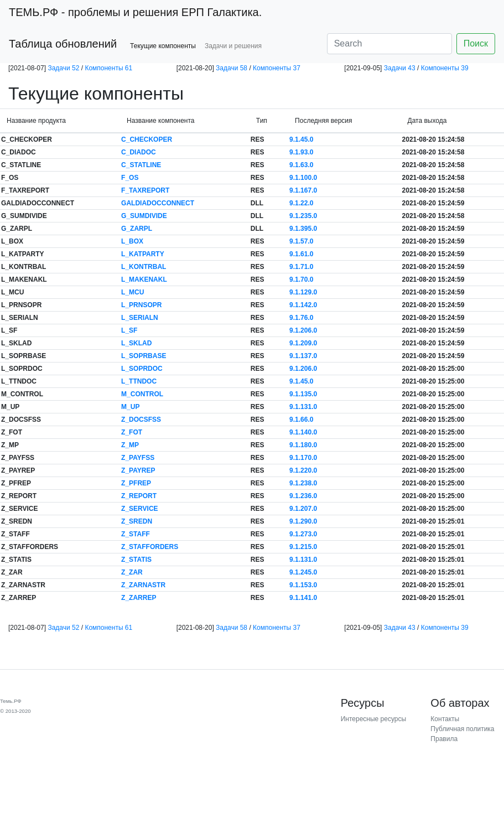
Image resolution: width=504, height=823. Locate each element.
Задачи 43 (400, 68)
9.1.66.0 (301, 420)
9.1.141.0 (303, 598)
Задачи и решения (233, 46)
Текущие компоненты (163, 46)
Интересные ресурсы (373, 719)
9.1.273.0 (303, 534)
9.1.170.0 (303, 458)
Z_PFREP (136, 483)
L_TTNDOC (139, 381)
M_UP (130, 407)
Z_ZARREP (139, 598)
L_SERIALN (140, 318)
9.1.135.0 (303, 394)
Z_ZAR (132, 572)
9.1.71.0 (301, 267)
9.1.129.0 (303, 292)
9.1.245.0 (303, 572)
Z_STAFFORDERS (150, 547)
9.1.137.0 (303, 356)
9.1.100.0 (303, 178)
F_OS (130, 178)
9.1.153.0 (303, 585)
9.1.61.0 (301, 254)
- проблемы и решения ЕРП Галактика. (135, 12)
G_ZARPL (137, 229)
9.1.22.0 (301, 203)
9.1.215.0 (303, 547)
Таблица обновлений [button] (63, 44)
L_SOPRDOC (142, 369)
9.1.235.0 (303, 216)
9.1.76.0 (301, 318)
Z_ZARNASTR (143, 585)
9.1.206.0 (303, 330)
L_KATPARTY (143, 254)
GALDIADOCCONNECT (158, 203)
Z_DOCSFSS (141, 420)
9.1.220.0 (303, 470)
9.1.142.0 (303, 305)
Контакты (445, 719)
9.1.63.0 (301, 165)
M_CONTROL (142, 394)
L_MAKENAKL (144, 279)
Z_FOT (132, 432)
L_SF (129, 330)
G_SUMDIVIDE (144, 216)
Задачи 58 (232, 68)
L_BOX (132, 241)
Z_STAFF (136, 534)
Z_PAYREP (138, 470)
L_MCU (133, 292)
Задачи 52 (63, 68)
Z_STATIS (136, 560)
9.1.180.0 (303, 445)
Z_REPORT (139, 496)
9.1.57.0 (301, 241)
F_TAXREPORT (145, 190)
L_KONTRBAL (144, 267)
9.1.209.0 (303, 343)
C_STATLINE (141, 165)
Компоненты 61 (108, 68)
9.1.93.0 (301, 152)
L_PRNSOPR (141, 305)
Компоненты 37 (277, 68)
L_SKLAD (136, 343)
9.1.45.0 (301, 139)
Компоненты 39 (445, 68)
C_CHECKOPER (147, 139)
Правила (444, 739)
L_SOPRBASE (144, 356)
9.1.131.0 (303, 407)
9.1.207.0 (303, 509)
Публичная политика (462, 729)
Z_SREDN (137, 521)
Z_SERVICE (139, 509)
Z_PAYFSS (138, 458)
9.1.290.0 (303, 521)
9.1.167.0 (303, 190)
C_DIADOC (139, 152)
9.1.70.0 (301, 279)
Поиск (476, 43)
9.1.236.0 (303, 496)
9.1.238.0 (303, 483)
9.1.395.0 (303, 229)
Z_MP (130, 445)
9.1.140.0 (303, 432)
